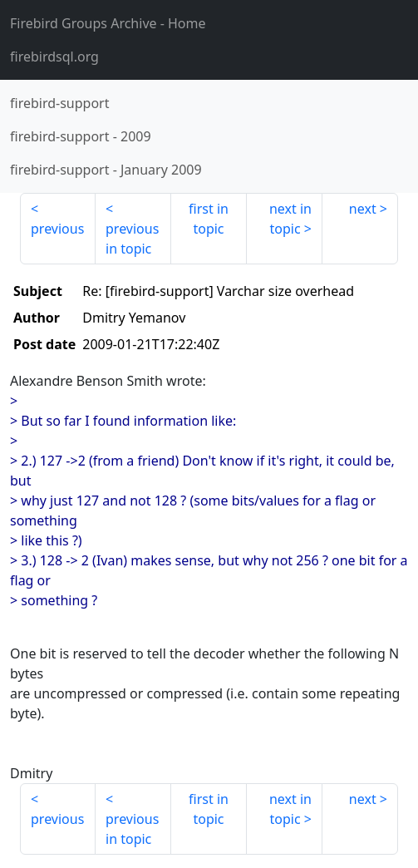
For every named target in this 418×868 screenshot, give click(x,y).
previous (57, 229)
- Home (108, 23)
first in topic (209, 219)
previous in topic (132, 239)
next (363, 209)
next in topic (290, 219)
